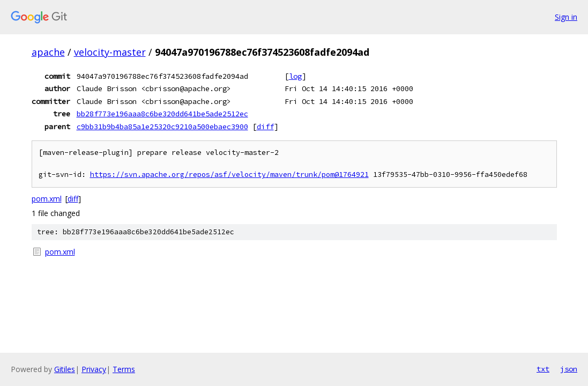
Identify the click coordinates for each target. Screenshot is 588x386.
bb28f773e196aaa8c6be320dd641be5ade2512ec (162, 114)
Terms (124, 369)
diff (265, 127)
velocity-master (110, 52)
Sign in (566, 17)
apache (48, 52)
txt (543, 369)
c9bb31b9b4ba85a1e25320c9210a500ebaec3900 (162, 127)
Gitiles (65, 369)
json (569, 369)
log (295, 76)
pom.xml (47, 199)
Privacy (94, 369)
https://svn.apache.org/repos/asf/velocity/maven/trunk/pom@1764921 (229, 175)
